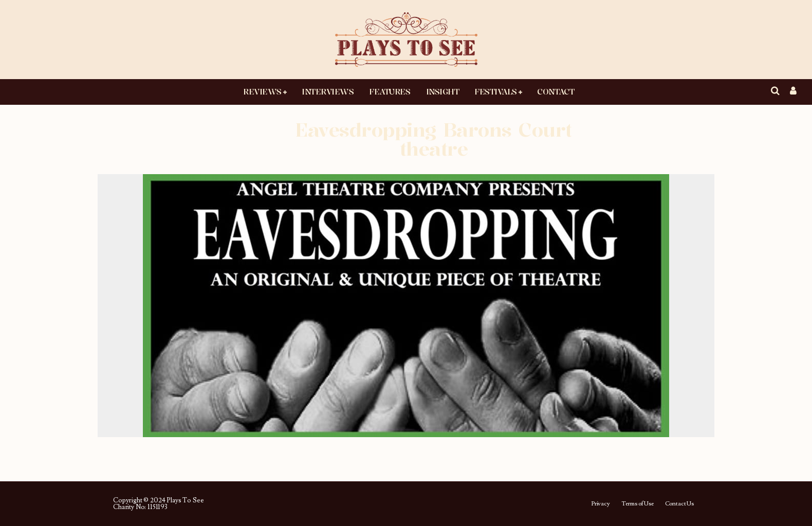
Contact (556, 91)
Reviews (262, 91)
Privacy (601, 504)
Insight (443, 91)
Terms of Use (638, 504)
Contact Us (679, 504)
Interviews (328, 91)
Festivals (496, 91)
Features (390, 91)
